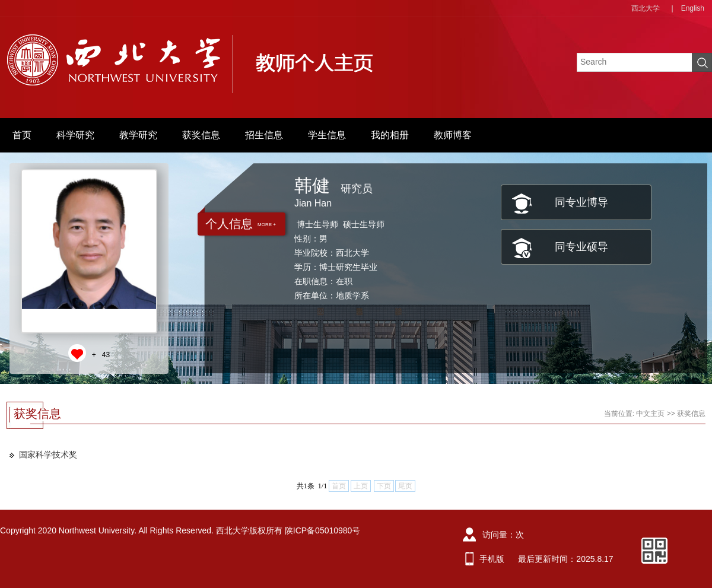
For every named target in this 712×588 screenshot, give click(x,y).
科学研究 (75, 135)
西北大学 (646, 8)
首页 (22, 135)
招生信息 (264, 135)
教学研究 (138, 135)
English (693, 8)
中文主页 (650, 414)
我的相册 (390, 135)
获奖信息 (201, 135)
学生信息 (327, 135)
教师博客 (453, 135)
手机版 (492, 559)
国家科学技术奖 (48, 454)
